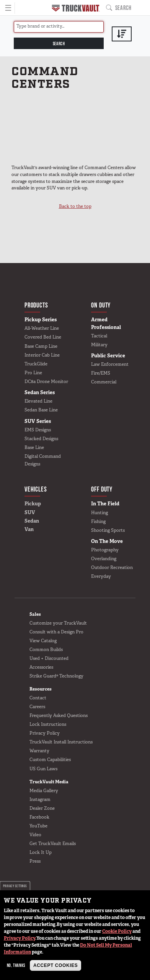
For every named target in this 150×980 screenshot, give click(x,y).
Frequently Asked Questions (59, 715)
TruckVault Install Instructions (61, 742)
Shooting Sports (108, 530)
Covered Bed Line (43, 337)
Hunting (99, 513)
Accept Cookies (55, 965)
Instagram (40, 799)
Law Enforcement (110, 364)
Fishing (98, 521)
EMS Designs (38, 430)
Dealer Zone (42, 808)
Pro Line (33, 373)
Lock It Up (41, 852)
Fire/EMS (101, 373)
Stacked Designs (41, 439)
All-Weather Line (42, 328)
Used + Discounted (49, 658)
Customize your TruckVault (58, 623)
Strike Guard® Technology (56, 676)
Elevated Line (38, 401)
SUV (30, 512)
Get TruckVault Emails (53, 844)
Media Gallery (44, 791)
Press (35, 861)
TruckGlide (36, 364)
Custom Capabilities (50, 760)
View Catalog (43, 641)
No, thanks (16, 965)
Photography (105, 550)
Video (35, 835)
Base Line (34, 447)
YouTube (38, 826)
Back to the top (75, 206)
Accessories (41, 667)
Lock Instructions (48, 724)
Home (76, 8)
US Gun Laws (43, 769)
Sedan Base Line (41, 410)
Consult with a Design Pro (56, 632)
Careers (37, 707)
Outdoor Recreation (112, 567)
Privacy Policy (20, 938)
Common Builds (46, 649)
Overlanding (104, 559)
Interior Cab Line (42, 355)
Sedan (32, 521)
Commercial (104, 382)
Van (29, 529)
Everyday (101, 576)
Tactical (99, 336)
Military (99, 345)
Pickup (33, 504)
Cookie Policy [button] (117, 931)
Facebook (39, 817)
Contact (38, 698)
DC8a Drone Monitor (46, 381)
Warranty (39, 751)
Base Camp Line (41, 346)
